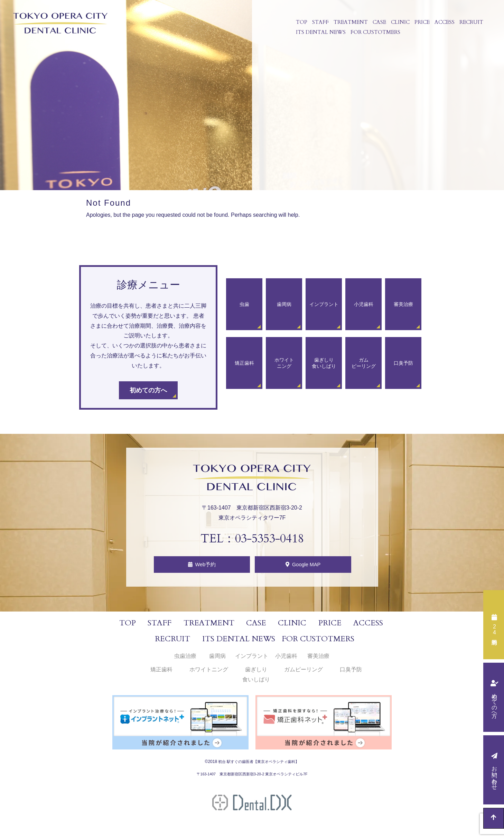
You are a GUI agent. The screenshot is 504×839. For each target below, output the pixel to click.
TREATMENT (348, 24)
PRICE (420, 24)
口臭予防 (351, 673)
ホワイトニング (209, 673)
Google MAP (309, 566)
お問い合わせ (494, 775)
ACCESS (442, 24)
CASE (377, 24)
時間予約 (494, 630)
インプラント (252, 660)
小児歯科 (286, 660)
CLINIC (398, 24)
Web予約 (206, 566)
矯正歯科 (161, 673)
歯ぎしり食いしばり (256, 678)
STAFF (318, 24)
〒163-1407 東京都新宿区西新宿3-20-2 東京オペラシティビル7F (252, 778)
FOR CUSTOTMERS (373, 36)
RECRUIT (469, 24)
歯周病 (217, 660)
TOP (299, 24)
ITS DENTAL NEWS (318, 36)
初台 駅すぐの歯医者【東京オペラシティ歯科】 (259, 765)
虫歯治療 (185, 660)
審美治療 (318, 660)
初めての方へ (494, 702)
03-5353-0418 (269, 539)
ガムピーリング (304, 673)
